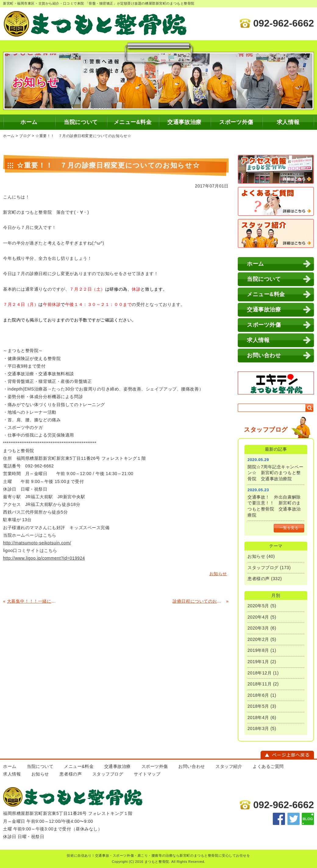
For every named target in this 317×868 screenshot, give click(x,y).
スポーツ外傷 (236, 122)
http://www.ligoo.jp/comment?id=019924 (44, 558)
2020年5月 (258, 606)
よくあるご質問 (268, 766)
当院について (81, 122)
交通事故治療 (184, 122)
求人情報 (288, 122)
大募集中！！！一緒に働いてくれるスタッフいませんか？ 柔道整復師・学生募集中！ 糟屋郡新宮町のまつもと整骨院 (33, 601)
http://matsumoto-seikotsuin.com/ (37, 543)
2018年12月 (260, 673)
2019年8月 (258, 650)
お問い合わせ (264, 355)
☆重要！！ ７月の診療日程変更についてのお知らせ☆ (83, 136)
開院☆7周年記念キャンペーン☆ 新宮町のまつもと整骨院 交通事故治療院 (275, 473)
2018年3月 (258, 728)
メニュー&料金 (133, 122)
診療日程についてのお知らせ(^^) (199, 601)
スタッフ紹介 (229, 766)
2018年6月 (258, 695)
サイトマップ (147, 774)
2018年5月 (258, 706)
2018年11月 (260, 684)
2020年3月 (258, 628)
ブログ (25, 136)
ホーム (29, 122)
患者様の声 (259, 579)
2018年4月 (258, 717)
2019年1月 (258, 662)
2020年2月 (258, 639)
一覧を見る (289, 528)
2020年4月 (258, 617)
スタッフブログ (263, 568)
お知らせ (256, 556)
